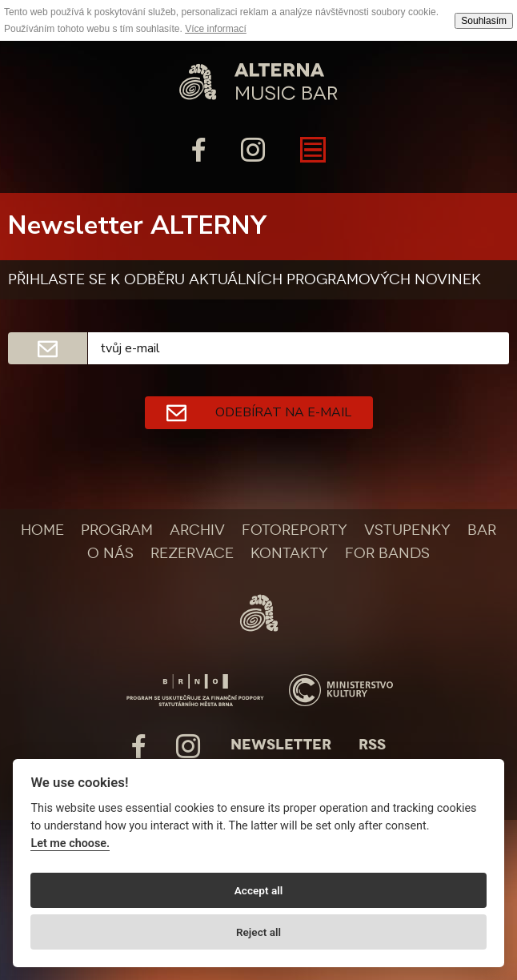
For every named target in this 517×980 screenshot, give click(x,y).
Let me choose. (70, 843)
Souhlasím (484, 21)
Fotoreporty (295, 530)
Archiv (197, 530)
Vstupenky (407, 530)
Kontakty (289, 553)
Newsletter (281, 745)
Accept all (259, 890)
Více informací (216, 29)
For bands (387, 553)
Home (42, 530)
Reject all (258, 932)
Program (117, 530)
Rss (372, 745)
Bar (482, 530)
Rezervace (192, 553)
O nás (110, 553)
